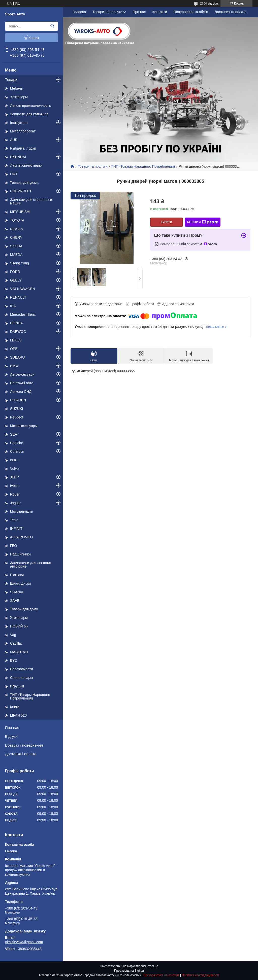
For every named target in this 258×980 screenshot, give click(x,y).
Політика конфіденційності (200, 975)
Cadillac (16, 643)
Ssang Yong (20, 263)
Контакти (159, 12)
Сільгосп (17, 451)
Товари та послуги (107, 12)
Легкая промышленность (30, 106)
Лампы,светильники (26, 165)
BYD (14, 660)
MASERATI (19, 652)
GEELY (16, 280)
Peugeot (17, 417)
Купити (166, 222)
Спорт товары (21, 678)
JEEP (14, 477)
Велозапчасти (22, 669)
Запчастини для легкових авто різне (31, 565)
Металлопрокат (23, 131)
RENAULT (18, 297)
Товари (11, 79)
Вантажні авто (22, 383)
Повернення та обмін (191, 12)
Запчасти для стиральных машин (31, 201)
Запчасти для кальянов (29, 114)
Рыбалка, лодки (23, 148)
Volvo (14, 469)
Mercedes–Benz (23, 314)
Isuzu (14, 460)
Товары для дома (24, 183)
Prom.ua (153, 966)
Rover (15, 494)
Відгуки (11, 736)
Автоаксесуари (22, 374)
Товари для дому (24, 609)
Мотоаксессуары (24, 426)
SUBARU (17, 357)
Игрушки (17, 686)
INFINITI (17, 529)
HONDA (17, 323)
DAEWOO (18, 332)
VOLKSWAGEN (23, 289)
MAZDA (16, 255)
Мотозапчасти (22, 511)
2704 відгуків (209, 4)
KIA (13, 306)
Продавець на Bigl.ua (129, 971)
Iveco (14, 486)
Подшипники (20, 554)
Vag (13, 635)
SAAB (15, 601)
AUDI (14, 140)
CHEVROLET (21, 191)
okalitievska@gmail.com (24, 942)
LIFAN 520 (18, 715)
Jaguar (15, 503)
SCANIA (17, 592)
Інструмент (19, 123)
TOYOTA (17, 220)
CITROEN (18, 400)
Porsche (17, 443)
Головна (79, 12)
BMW (14, 366)
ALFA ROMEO (21, 537)
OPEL (15, 349)
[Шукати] (52, 26)
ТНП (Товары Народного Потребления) (30, 696)
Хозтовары (19, 97)
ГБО (14, 546)
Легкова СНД (21, 392)
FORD (15, 272)
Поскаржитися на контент (161, 975)
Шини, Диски (20, 583)
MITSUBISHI (20, 212)
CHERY (16, 237)
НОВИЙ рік (19, 626)
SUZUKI (17, 409)
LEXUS (16, 340)
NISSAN (17, 229)
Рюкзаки (17, 575)
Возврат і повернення (24, 745)
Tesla (14, 520)
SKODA (16, 246)
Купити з (203, 222)
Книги (15, 707)
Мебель (16, 88)
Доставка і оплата (21, 754)
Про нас (12, 728)
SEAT (15, 434)
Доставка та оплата (231, 12)
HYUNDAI (18, 157)
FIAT (14, 174)
